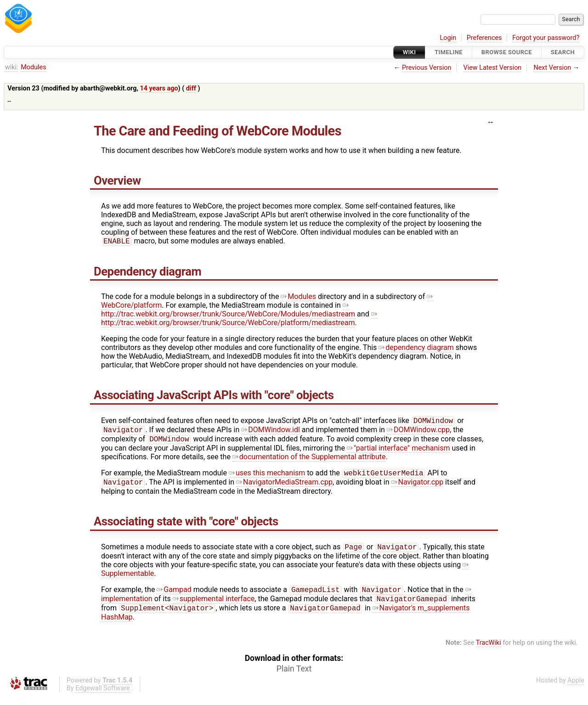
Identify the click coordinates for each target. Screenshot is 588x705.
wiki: (12, 67)
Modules (33, 67)
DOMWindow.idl (271, 432)
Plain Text (294, 678)
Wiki (410, 52)
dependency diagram (416, 348)
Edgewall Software (103, 697)
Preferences (484, 38)
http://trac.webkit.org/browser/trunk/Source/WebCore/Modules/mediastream (228, 310)
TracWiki (489, 652)
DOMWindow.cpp (418, 432)
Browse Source (507, 52)
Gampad (174, 597)
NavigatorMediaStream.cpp (284, 488)
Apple (576, 690)
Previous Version (427, 68)
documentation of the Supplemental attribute (309, 460)
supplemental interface (214, 607)
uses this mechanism (267, 477)
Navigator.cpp (418, 488)
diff (191, 88)
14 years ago (159, 88)
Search (563, 52)
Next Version (552, 68)
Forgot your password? (546, 38)
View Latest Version (493, 68)
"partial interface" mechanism (399, 452)
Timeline (449, 52)
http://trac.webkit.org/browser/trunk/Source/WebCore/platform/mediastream (240, 319)
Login (448, 38)
